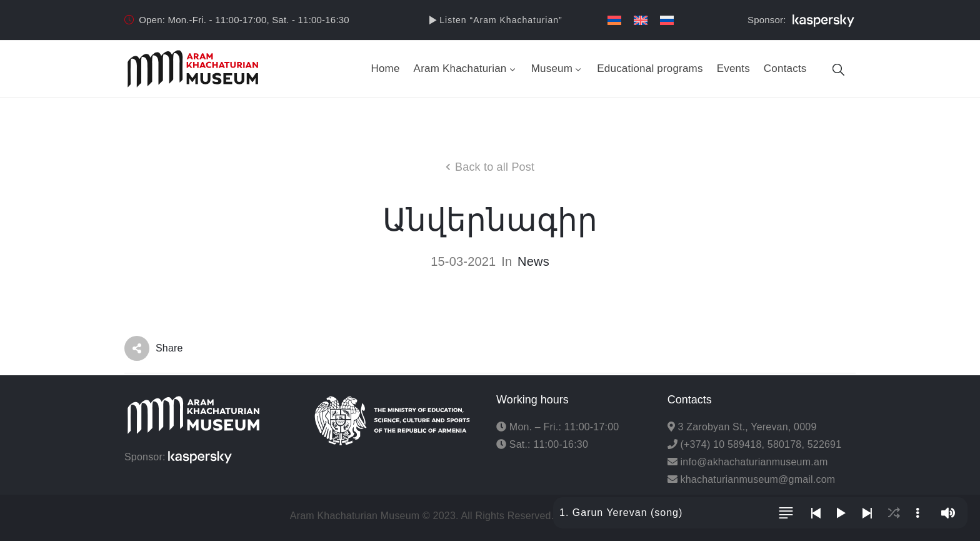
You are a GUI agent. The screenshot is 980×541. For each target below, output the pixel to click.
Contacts (785, 68)
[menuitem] (614, 20)
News (533, 261)
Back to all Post (495, 167)
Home (385, 68)
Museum (557, 68)
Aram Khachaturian (466, 68)
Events (733, 68)
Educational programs (650, 68)
